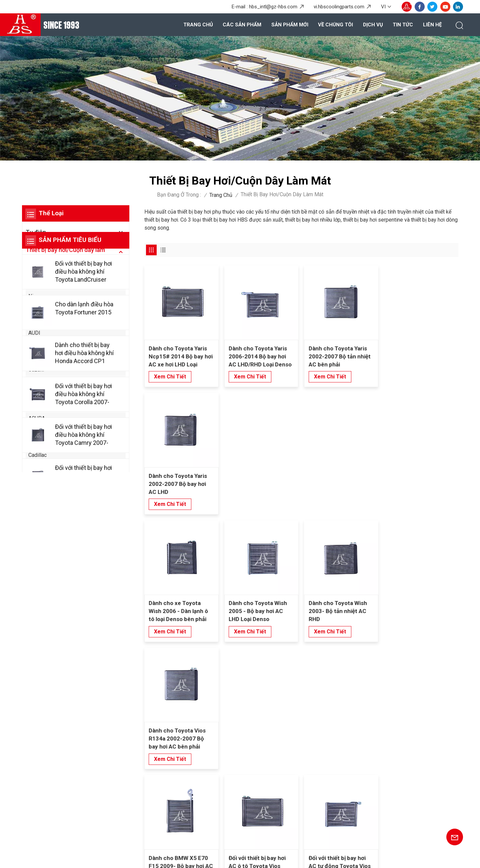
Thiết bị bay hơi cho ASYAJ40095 (286, 787)
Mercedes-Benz (47, 309)
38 (368, 661)
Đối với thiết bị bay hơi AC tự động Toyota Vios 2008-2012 (340, 611)
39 (381, 661)
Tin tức (403, 25)
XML (171, 857)
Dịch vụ (373, 25)
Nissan (36, 296)
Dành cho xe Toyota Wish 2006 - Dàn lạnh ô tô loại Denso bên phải (179, 484)
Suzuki (36, 370)
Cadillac (37, 455)
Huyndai (38, 382)
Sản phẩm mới (290, 25)
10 (341, 661)
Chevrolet (39, 357)
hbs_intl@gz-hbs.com (273, 7)
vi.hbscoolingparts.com (339, 7)
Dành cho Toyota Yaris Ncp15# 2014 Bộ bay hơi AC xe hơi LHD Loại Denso (181, 357)
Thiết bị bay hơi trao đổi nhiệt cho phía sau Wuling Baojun (293, 771)
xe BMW (38, 321)
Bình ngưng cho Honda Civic (280, 738)
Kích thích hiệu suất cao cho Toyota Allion (296, 828)
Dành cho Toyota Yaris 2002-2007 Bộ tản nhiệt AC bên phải (340, 356)
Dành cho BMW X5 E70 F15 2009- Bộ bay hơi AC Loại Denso (181, 611)
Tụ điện (36, 232)
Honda (36, 284)
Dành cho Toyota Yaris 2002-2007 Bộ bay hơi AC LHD (418, 356)
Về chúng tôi (335, 25)
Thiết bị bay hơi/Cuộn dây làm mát (65, 253)
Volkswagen (43, 345)
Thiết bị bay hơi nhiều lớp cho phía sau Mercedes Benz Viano (293, 753)
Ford (34, 394)
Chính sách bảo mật (204, 857)
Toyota (36, 272)
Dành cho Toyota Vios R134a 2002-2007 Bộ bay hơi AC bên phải (417, 484)
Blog (108, 857)
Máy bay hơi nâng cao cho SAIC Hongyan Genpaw (295, 813)
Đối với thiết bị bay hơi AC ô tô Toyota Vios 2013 (257, 611)
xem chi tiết (170, 377)
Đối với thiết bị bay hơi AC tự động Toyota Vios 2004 (420, 611)
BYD (33, 443)
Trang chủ (198, 25)
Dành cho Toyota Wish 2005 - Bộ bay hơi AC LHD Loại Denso (258, 484)
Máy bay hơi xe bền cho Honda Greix (290, 798)
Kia (32, 406)
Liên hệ (432, 25)
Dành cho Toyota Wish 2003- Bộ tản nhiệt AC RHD (338, 484)
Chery (35, 467)
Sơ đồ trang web (140, 857)
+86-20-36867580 (75, 737)
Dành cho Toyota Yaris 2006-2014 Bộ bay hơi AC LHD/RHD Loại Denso (260, 356)
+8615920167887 (75, 761)
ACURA (37, 418)
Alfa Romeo (42, 431)
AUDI (34, 333)
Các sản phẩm (242, 25)
